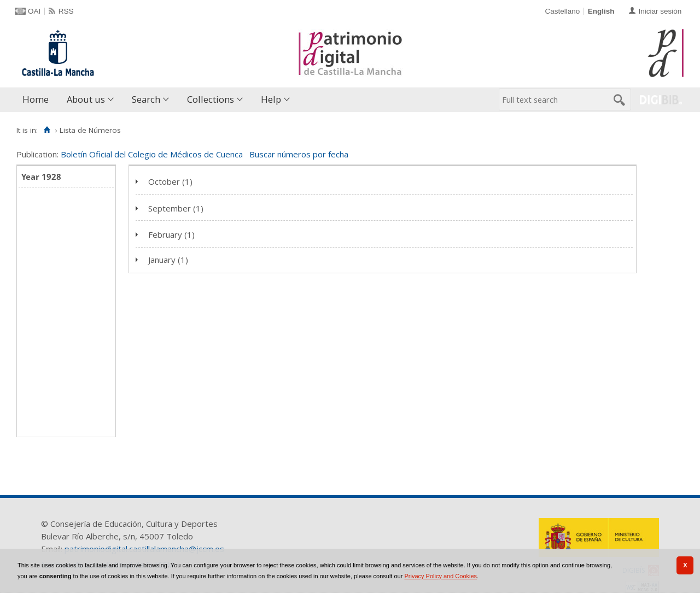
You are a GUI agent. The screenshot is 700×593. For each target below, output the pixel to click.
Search (146, 99)
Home (36, 99)
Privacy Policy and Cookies (441, 576)
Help (271, 99)
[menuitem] (38, 100)
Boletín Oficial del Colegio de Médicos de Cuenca (152, 154)
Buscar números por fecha (299, 154)
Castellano (562, 11)
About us (86, 99)
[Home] (47, 130)
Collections (211, 99)
